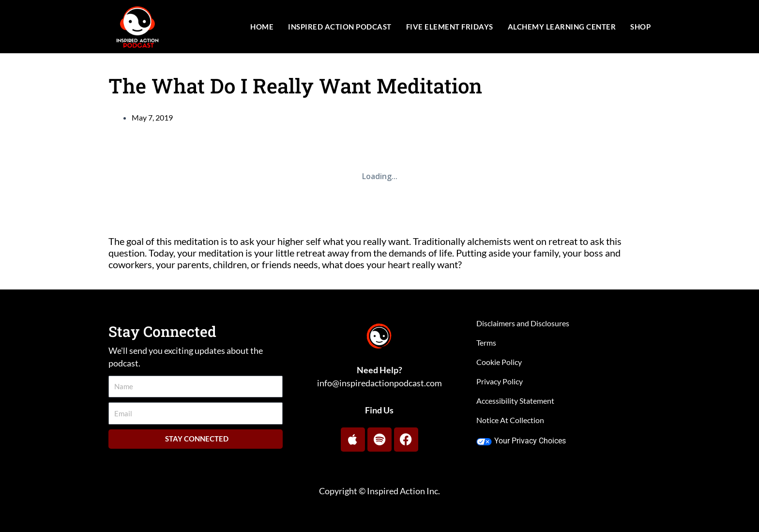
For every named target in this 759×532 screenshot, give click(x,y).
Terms (486, 342)
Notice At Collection (510, 420)
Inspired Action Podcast (340, 27)
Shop (640, 27)
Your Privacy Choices (521, 441)
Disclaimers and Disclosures (523, 323)
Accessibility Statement (515, 401)
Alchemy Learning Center (562, 27)
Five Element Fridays (450, 27)
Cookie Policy (499, 362)
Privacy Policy (500, 381)
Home (262, 27)
